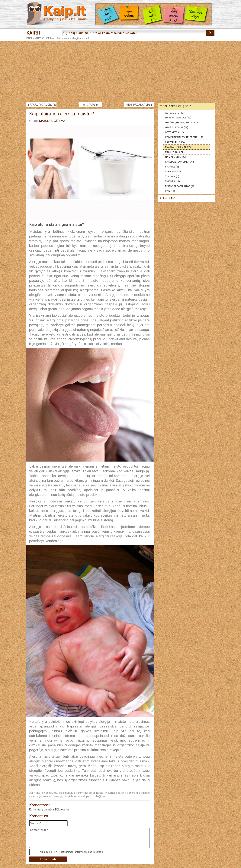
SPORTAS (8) (172, 167)
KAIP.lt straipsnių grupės (177, 106)
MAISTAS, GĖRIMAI (45, 38)
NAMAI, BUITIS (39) (176, 157)
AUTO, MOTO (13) (175, 113)
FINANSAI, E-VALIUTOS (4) (180, 186)
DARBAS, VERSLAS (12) (178, 118)
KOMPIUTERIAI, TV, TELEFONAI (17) (184, 137)
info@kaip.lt (101, 796)
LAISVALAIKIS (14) (175, 142)
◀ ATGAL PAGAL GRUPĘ (41, 105)
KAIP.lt (33, 33)
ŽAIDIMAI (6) (172, 176)
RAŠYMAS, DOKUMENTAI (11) (181, 162)
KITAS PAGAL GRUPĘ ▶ (139, 105)
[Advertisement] (120, 71)
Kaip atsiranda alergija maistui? (73, 38)
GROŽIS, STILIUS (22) (177, 127)
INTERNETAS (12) (174, 132)
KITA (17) (170, 191)
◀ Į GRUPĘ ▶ (90, 105)
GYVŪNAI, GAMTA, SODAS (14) (182, 123)
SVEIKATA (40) (173, 172)
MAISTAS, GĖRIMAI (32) (178, 147)
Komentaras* (89, 838)
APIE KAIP (169, 198)
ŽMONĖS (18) (172, 181)
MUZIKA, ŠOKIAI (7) (176, 152)
